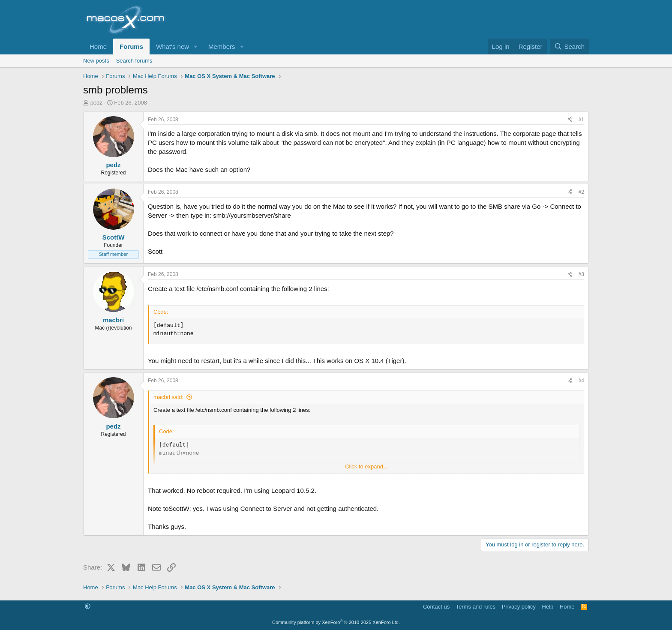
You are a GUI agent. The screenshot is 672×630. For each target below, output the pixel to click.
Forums (131, 46)
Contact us (436, 607)
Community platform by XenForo (336, 622)
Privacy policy (519, 607)
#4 (581, 381)
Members (222, 46)
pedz (96, 103)
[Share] (570, 120)
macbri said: (168, 397)
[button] (196, 46)
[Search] (569, 46)
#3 (581, 274)
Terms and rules (476, 607)
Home (98, 46)
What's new (172, 46)
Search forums (134, 61)
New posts (96, 61)
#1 (581, 120)
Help (548, 607)
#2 (581, 192)
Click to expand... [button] (366, 466)
